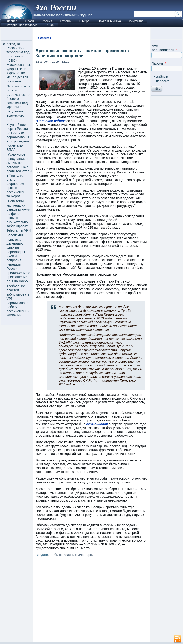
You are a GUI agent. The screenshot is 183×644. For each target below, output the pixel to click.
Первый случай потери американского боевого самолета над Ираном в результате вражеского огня (19, 103)
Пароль (159, 63)
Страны (66, 21)
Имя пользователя (164, 48)
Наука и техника (109, 21)
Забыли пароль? (163, 79)
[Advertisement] (91, 600)
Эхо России (55, 8)
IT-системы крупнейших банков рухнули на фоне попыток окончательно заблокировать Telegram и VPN (19, 216)
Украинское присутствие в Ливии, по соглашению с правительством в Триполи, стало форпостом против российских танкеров (19, 175)
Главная (11, 21)
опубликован (97, 424)
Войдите (42, 555)
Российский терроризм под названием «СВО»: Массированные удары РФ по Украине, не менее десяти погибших (19, 65)
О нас (49, 25)
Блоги (29, 21)
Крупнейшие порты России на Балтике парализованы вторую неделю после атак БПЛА (19, 137)
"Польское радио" (51, 121)
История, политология (21, 25)
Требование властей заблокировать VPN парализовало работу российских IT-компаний (18, 301)
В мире (84, 21)
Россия (47, 21)
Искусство (136, 21)
